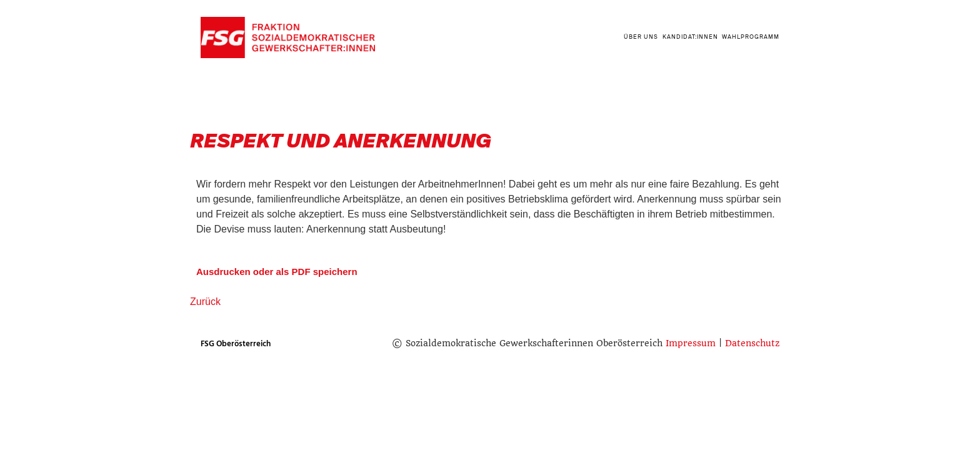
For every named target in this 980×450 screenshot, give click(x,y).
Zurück (205, 302)
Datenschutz (752, 343)
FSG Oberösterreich (236, 344)
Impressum (691, 343)
